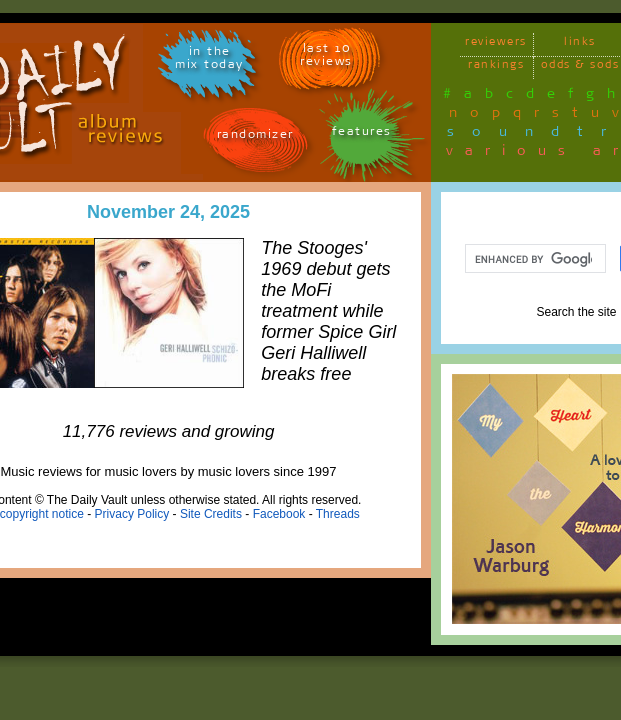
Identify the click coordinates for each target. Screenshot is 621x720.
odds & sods (580, 67)
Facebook (279, 514)
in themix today (209, 61)
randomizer (255, 137)
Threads (338, 514)
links (580, 44)
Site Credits (211, 514)
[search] (533, 259)
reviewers (496, 44)
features (362, 134)
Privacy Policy (132, 514)
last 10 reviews (326, 58)
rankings (496, 67)
